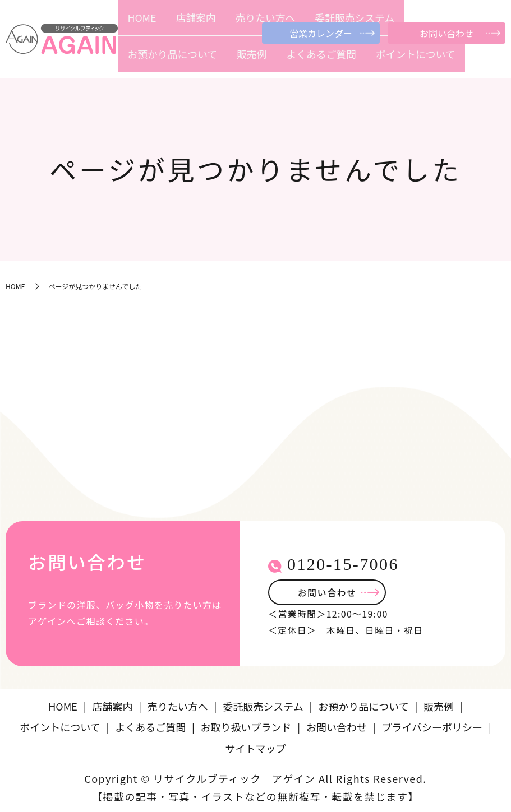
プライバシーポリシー (432, 723)
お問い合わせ (446, 33)
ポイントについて (474, 60)
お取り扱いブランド (246, 723)
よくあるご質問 (415, 60)
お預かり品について (326, 60)
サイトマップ (256, 745)
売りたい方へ (205, 60)
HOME (134, 60)
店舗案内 (164, 60)
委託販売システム (260, 60)
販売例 (374, 60)
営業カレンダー (321, 33)
